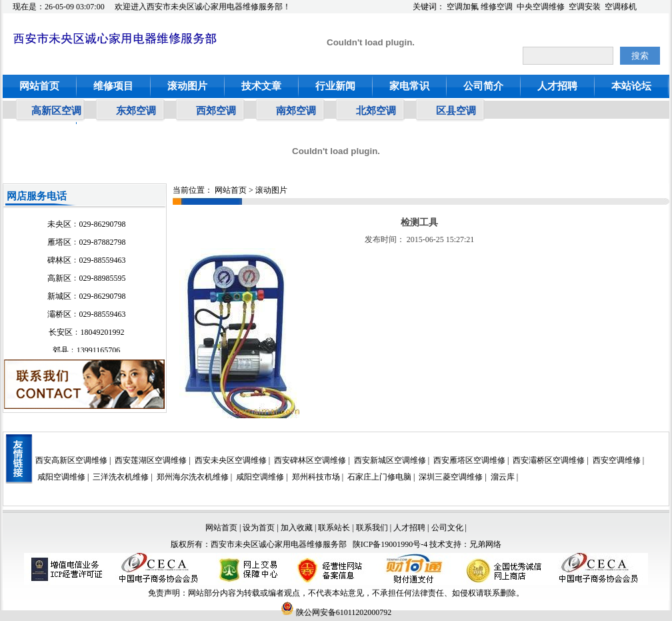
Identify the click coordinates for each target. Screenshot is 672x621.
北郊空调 (376, 111)
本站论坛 (631, 86)
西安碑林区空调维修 (310, 460)
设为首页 (259, 528)
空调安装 (585, 7)
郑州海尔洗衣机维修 (193, 477)
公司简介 (483, 86)
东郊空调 (136, 111)
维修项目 (113, 86)
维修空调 (497, 7)
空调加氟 (463, 7)
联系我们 (372, 528)
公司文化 (447, 528)
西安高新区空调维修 (71, 460)
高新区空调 (56, 111)
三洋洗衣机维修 (121, 477)
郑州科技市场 (316, 477)
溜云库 (503, 477)
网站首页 (39, 86)
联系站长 (335, 528)
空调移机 (621, 7)
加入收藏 (297, 528)
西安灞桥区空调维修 (549, 460)
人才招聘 (557, 86)
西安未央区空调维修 (231, 460)
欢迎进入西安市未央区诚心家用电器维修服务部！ (203, 7)
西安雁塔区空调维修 (469, 460)
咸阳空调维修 (61, 477)
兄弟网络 (485, 544)
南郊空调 (296, 111)
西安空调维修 (617, 460)
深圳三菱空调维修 (451, 477)
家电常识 (409, 86)
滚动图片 (187, 86)
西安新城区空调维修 (390, 460)
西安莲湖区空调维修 (151, 460)
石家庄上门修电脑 (379, 477)
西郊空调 (216, 111)
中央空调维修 (541, 7)
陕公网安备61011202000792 (336, 612)
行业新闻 (335, 86)
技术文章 (261, 86)
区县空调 (456, 111)
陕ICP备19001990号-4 (390, 544)
